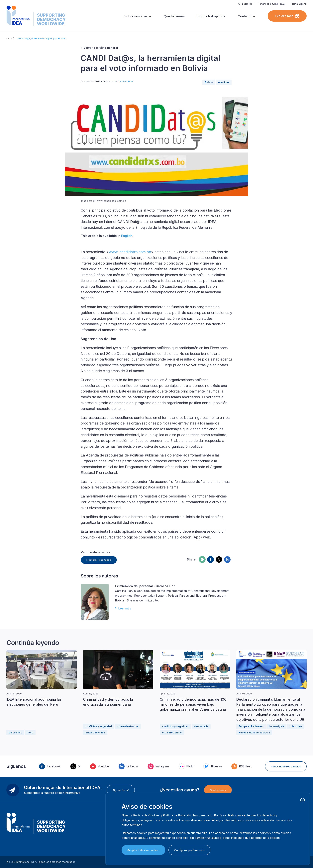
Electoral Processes (99, 560)
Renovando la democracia (254, 733)
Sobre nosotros (136, 16)
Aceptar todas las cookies (143, 850)
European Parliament (251, 726)
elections (224, 82)
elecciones (15, 733)
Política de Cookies (146, 815)
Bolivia (209, 82)
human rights (276, 726)
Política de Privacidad (178, 815)
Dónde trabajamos (211, 16)
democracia (201, 726)
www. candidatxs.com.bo (130, 252)
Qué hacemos (174, 16)
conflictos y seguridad (99, 726)
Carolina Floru (126, 81)
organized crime (95, 733)
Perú (30, 733)
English (127, 236)
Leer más (125, 608)
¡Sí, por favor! (121, 790)
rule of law (296, 726)
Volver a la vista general (101, 48)
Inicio (9, 38)
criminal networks (128, 726)
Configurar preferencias (189, 850)
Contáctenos (218, 790)
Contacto (245, 16)
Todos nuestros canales (286, 766)
